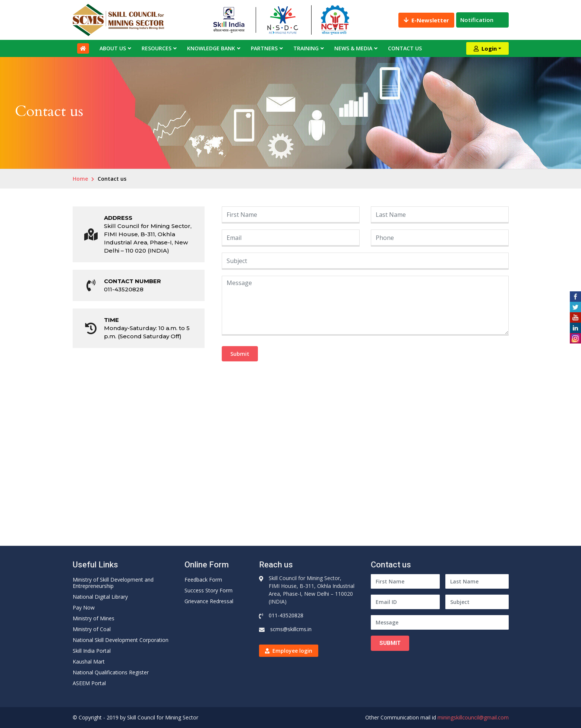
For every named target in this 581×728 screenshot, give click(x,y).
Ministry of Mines (94, 618)
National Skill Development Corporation (121, 640)
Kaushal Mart (89, 661)
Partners (264, 48)
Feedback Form (203, 580)
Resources (157, 48)
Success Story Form (209, 590)
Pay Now (84, 607)
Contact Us (405, 48)
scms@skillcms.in (291, 629)
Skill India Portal (92, 651)
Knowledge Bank (211, 48)
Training (306, 48)
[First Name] (405, 581)
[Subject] (477, 602)
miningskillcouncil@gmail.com (473, 717)
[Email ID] (405, 602)
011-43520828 (124, 289)
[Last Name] (477, 581)
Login (485, 48)
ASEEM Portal (89, 683)
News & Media (353, 48)
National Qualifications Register (111, 672)
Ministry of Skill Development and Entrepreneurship (113, 583)
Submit (240, 354)
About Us (113, 48)
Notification (482, 20)
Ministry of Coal (92, 629)
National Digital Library (100, 597)
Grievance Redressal (209, 601)
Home (80, 179)
